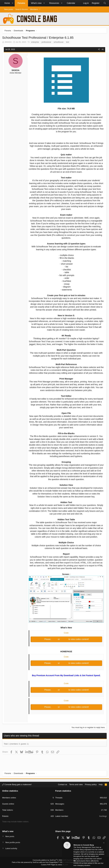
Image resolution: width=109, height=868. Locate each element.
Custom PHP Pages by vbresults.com (54, 865)
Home (7, 3)
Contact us (62, 784)
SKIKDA (8, 42)
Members (34, 9)
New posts (9, 9)
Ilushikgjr (103, 816)
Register (64, 639)
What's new (36, 3)
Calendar (71, 3)
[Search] (105, 3)
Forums (21, 3)
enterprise (35, 42)
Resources (54, 3)
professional (46, 42)
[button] (12, 3)
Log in (55, 639)
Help (101, 784)
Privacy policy (91, 784)
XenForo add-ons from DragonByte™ (46, 862)
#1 (103, 49)
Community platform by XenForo (55, 860)
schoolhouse (58, 42)
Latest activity (12, 848)
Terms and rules (76, 784)
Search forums (22, 9)
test (67, 42)
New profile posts (13, 842)
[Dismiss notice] (104, 843)
